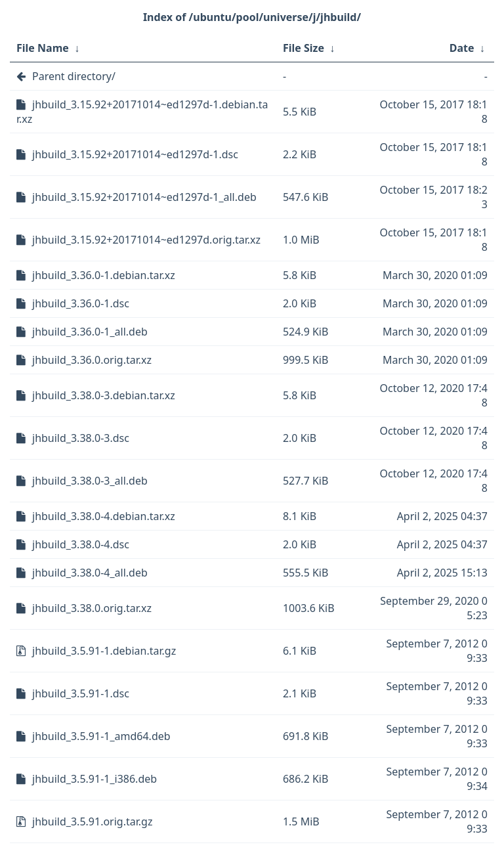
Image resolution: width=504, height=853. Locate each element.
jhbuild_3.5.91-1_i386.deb (94, 779)
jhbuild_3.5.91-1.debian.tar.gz (104, 651)
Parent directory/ (74, 76)
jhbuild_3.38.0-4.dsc (81, 544)
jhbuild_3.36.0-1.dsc (81, 303)
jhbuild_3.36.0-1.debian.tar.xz (104, 275)
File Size (304, 48)
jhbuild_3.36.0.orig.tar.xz (92, 360)
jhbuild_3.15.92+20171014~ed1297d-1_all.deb (144, 197)
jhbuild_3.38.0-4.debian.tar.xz (104, 516)
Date (462, 48)
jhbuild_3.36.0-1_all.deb (90, 332)
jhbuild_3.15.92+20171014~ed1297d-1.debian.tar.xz (142, 112)
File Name (43, 48)
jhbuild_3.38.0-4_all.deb (90, 573)
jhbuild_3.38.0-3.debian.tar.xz (104, 395)
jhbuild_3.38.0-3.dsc (81, 438)
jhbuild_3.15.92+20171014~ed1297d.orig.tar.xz (146, 240)
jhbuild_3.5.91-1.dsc (81, 693)
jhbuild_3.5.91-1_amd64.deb (101, 736)
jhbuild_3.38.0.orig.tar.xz (92, 608)
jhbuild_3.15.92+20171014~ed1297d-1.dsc (135, 154)
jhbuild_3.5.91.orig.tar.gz (92, 821)
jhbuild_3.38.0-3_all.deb (90, 481)
